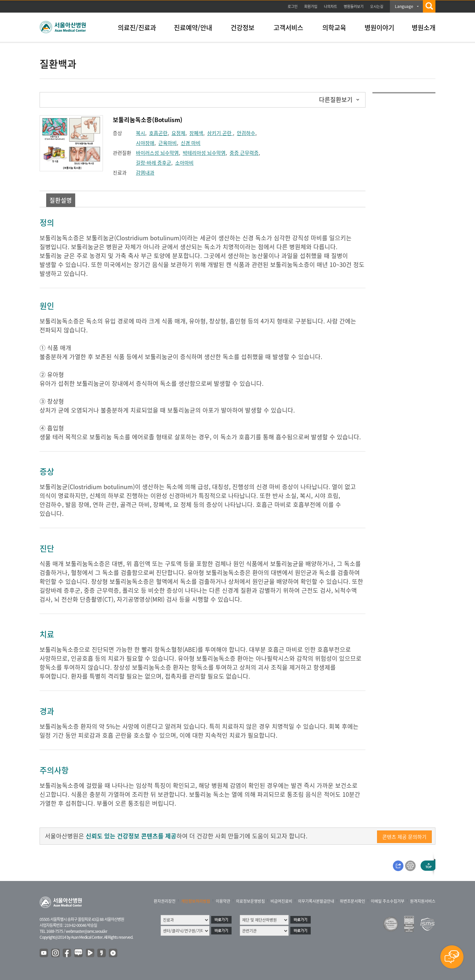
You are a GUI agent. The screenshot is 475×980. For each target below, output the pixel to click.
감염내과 (145, 173)
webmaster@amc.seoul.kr (86, 931)
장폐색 (196, 133)
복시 (141, 133)
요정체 (178, 133)
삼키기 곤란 (220, 133)
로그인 (293, 6)
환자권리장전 (165, 901)
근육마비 (168, 143)
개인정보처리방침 (196, 901)
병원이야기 (379, 28)
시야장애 (145, 143)
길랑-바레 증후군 (154, 163)
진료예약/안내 (193, 28)
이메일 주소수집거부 (388, 901)
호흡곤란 (158, 133)
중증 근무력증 (244, 153)
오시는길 (377, 6)
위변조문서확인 (352, 901)
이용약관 (223, 901)
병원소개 (424, 28)
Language (404, 6)
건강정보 (242, 28)
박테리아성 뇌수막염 (204, 153)
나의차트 (331, 6)
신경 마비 (191, 143)
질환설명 (61, 200)
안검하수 (246, 133)
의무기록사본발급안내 (316, 901)
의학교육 (334, 28)
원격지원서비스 (423, 901)
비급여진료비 (281, 901)
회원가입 (311, 6)
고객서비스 (288, 28)
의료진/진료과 (137, 28)
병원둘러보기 (354, 6)
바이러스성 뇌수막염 (157, 153)
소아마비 (184, 163)
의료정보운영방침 (250, 901)
